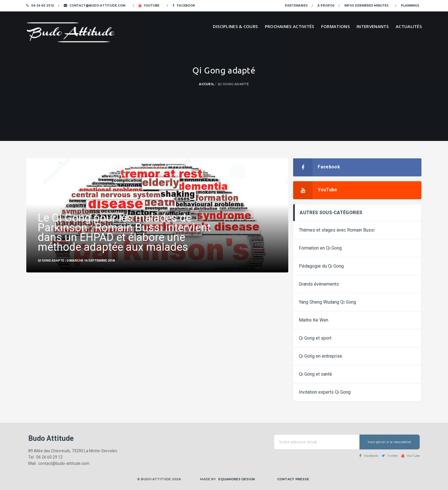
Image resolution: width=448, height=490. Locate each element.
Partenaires (296, 6)
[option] (157, 215)
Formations (335, 26)
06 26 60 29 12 (40, 6)
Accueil (207, 84)
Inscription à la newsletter (390, 442)
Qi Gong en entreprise (321, 356)
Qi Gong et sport (315, 338)
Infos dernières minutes (366, 6)
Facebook (184, 6)
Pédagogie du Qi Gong (321, 266)
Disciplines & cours (235, 26)
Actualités (409, 26)
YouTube (149, 6)
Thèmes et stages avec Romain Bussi (337, 230)
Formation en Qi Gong (320, 248)
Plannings (410, 6)
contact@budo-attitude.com (95, 6)
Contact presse (293, 479)
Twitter (390, 456)
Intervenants (373, 26)
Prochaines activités (290, 26)
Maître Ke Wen (314, 320)
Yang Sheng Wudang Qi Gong (327, 302)
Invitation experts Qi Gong (325, 392)
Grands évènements (319, 284)
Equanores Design (237, 479)
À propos (326, 6)
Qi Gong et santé (315, 374)
